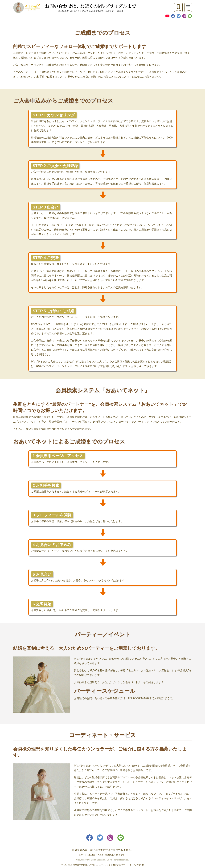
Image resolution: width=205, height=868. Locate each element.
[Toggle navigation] (178, 7)
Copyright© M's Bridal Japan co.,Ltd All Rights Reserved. (102, 860)
